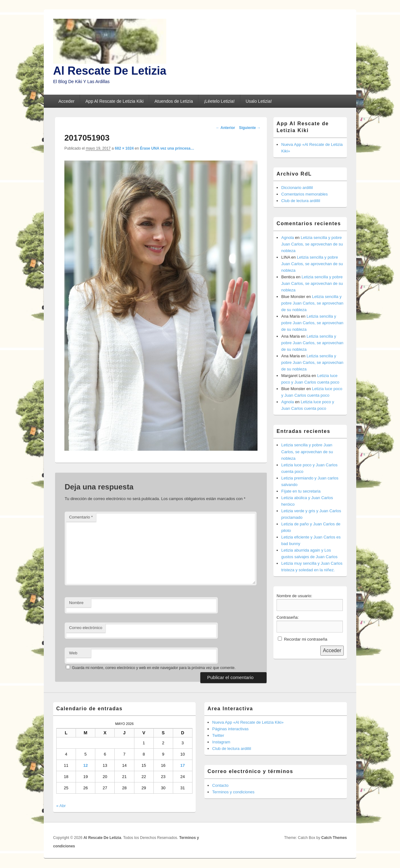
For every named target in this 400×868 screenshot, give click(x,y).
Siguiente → (250, 128)
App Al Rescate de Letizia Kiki (114, 101)
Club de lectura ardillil (301, 201)
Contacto (220, 785)
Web (73, 653)
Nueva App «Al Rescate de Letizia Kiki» (248, 722)
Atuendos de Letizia (174, 101)
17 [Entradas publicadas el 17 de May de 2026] (182, 765)
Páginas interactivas (230, 729)
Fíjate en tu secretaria (301, 491)
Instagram (221, 742)
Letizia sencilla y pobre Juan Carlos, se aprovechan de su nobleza (312, 244)
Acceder (66, 101)
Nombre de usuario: (294, 596)
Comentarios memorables (305, 194)
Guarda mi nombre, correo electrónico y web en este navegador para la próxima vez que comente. (154, 668)
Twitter (218, 735)
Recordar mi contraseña (306, 639)
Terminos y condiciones (233, 792)
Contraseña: (288, 617)
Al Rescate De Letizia (110, 71)
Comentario (81, 517)
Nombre (76, 603)
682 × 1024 (124, 148)
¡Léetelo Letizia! (219, 101)
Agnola (287, 238)
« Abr (61, 806)
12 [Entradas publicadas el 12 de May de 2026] (85, 765)
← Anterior (226, 128)
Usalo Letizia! (259, 101)
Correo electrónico (86, 628)
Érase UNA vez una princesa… (167, 148)
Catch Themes (334, 838)
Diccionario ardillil (297, 188)
